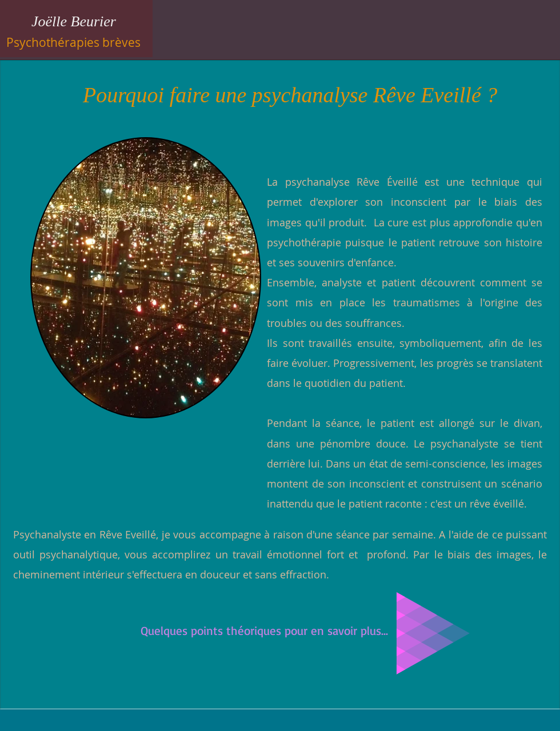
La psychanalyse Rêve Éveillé (342, 182)
